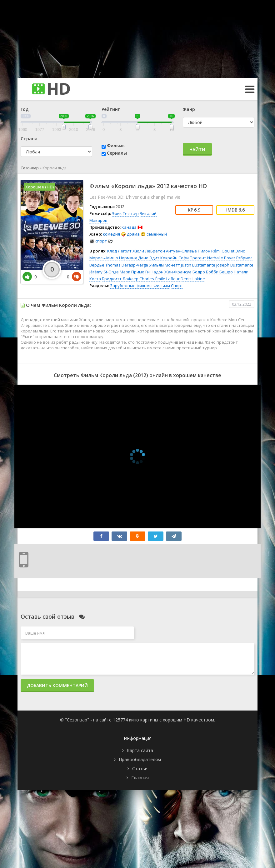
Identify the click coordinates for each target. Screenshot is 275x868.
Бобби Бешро (219, 272)
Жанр (189, 109)
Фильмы (116, 145)
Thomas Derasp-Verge (127, 265)
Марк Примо (132, 272)
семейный (157, 234)
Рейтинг (111, 109)
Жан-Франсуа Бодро (185, 272)
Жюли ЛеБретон (149, 251)
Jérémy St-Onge (104, 272)
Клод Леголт (119, 251)
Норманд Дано (134, 258)
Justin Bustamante (198, 265)
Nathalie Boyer (221, 258)
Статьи (140, 768)
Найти (197, 150)
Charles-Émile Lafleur (160, 279)
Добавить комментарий (57, 685)
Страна (29, 139)
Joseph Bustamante (235, 265)
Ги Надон (154, 272)
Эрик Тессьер (125, 213)
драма (133, 234)
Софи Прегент (192, 258)
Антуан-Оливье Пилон (188, 251)
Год (25, 109)
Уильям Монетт (165, 265)
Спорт (177, 286)
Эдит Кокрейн (163, 258)
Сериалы (117, 153)
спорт (101, 241)
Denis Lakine (193, 279)
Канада (129, 227)
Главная (140, 778)
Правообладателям (140, 759)
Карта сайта (140, 750)
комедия (111, 234)
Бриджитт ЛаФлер (120, 279)
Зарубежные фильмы (131, 286)
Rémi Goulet (223, 251)
